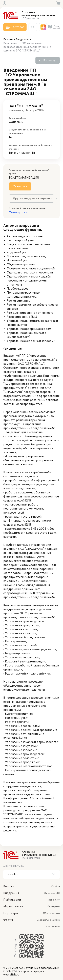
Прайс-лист (53, 900)
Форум (8, 920)
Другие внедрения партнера (33, 199)
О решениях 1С (52, 893)
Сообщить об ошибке (48, 920)
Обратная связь (51, 913)
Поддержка (54, 907)
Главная (8, 40)
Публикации (12, 900)
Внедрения (22, 40)
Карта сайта (53, 927)
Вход (57, 26)
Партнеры (11, 913)
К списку (49, 60)
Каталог (9, 886)
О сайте (55, 886)
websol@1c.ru (11, 975)
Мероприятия (13, 907)
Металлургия (18, 212)
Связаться (20, 186)
